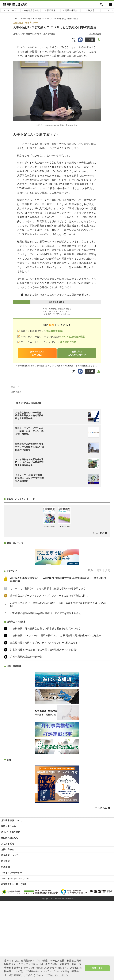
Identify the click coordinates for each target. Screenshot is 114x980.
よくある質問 (7, 844)
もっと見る (98, 533)
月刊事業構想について (12, 820)
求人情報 (5, 861)
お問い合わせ (7, 849)
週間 (99, 570)
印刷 (90, 40)
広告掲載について (10, 855)
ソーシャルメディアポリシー (15, 878)
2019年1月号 (25, 19)
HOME (15, 19)
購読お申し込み (9, 826)
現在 (91, 570)
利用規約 (5, 867)
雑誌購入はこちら (10, 838)
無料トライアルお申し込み (37, 353)
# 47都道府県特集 (30, 10)
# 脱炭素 (90, 10)
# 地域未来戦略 (70, 10)
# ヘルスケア (10, 10)
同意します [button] (97, 968)
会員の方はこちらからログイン (77, 353)
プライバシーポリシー (12, 873)
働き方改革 (17, 392)
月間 (108, 570)
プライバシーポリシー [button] (58, 975)
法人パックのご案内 (11, 832)
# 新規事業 (50, 10)
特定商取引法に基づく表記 (14, 884)
